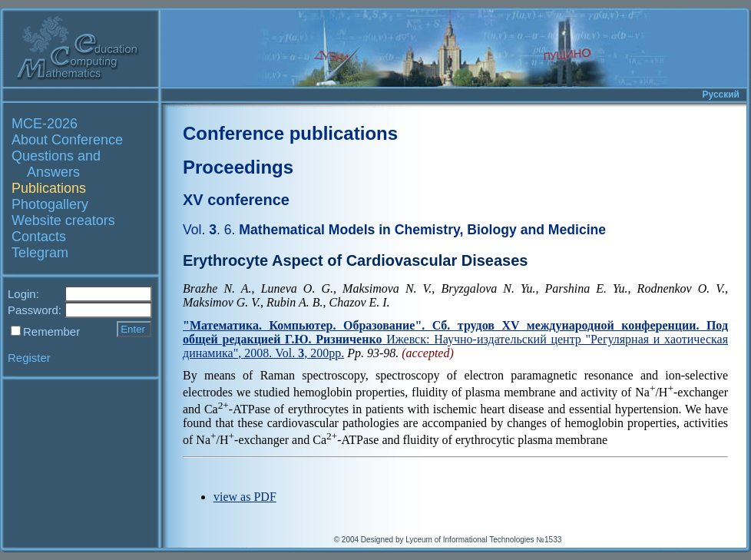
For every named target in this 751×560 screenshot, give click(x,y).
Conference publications (290, 133)
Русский (721, 94)
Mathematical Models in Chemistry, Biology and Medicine (394, 230)
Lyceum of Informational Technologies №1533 (483, 540)
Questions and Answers (56, 164)
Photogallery (50, 204)
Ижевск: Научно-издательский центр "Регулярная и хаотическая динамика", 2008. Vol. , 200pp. (455, 339)
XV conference (236, 200)
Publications (49, 188)
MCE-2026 (45, 124)
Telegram (40, 253)
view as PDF (245, 497)
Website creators (63, 220)
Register (29, 358)
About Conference (67, 140)
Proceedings (238, 167)
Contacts (39, 237)
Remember (51, 331)
